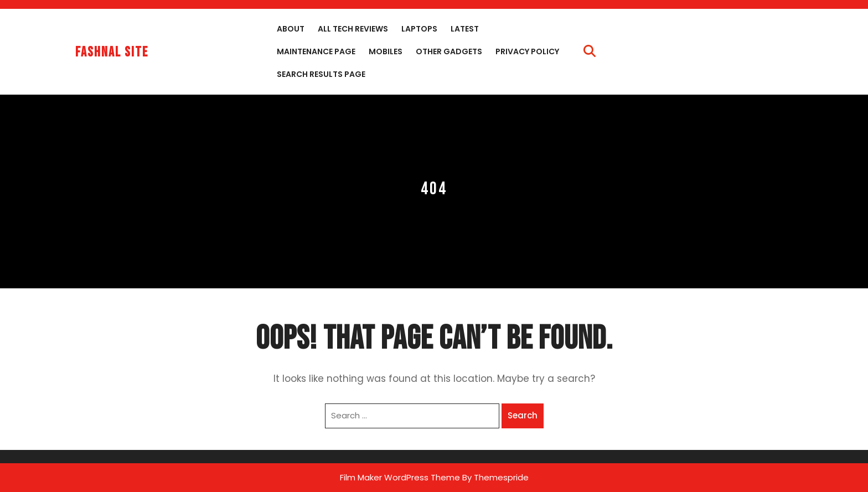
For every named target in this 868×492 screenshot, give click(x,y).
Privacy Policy (527, 51)
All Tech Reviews (353, 29)
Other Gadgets (449, 51)
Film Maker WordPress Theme (400, 477)
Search (523, 415)
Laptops (419, 29)
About (291, 29)
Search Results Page (321, 74)
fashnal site (112, 52)
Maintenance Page (316, 51)
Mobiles (386, 51)
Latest (465, 29)
